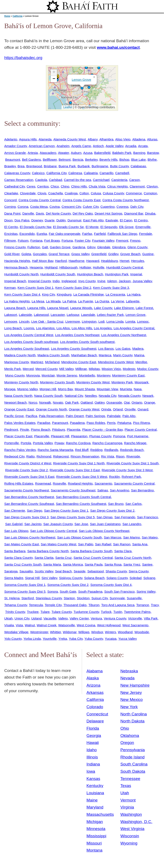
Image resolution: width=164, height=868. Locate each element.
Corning (10, 207)
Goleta (26, 254)
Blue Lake (138, 160)
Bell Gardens (31, 160)
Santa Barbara (15, 551)
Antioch (98, 146)
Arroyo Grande (15, 153)
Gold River (12, 254)
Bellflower (50, 160)
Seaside (80, 571)
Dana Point (12, 213)
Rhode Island (133, 757)
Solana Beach (94, 578)
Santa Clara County (18, 558)
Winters (110, 632)
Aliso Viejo (123, 139)
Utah (125, 793)
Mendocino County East (79, 362)
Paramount (60, 423)
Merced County (46, 369)
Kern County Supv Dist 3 (111, 288)
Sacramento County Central (134, 483)
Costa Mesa (39, 207)
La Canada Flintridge (89, 294)
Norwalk (45, 402)
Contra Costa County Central (40, 200)
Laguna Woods (81, 308)
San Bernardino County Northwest (29, 497)
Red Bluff (82, 450)
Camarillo (106, 173)
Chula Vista (97, 186)
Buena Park (67, 166)
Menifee (141, 362)
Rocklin (114, 477)
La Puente (86, 301)
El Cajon (126, 220)
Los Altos (63, 328)
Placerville (42, 436)
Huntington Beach (90, 274)
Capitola (41, 180)
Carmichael (101, 180)
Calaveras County (17, 173)
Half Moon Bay (43, 261)
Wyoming (129, 843)
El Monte (92, 227)
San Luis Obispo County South (80, 537)
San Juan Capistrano (105, 524)
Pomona (119, 436)
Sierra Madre (14, 578)
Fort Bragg (52, 240)
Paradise (44, 423)
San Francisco (148, 517)
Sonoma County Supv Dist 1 (25, 585)
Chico (55, 186)
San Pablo (86, 544)
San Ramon (122, 544)
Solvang (149, 578)
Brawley (10, 166)
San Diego (35, 511)
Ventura (96, 618)
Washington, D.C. (136, 822)
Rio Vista (108, 456)
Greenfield (99, 254)
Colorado (95, 707)
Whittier (55, 632)
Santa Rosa (113, 564)
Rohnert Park (131, 477)
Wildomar (70, 632)
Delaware (95, 721)
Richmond (44, 456)
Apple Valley (115, 146)
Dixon (8, 220)
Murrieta (126, 389)
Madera (138, 349)
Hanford (61, 261)
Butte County (119, 166)
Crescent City (71, 207)
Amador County (16, 146)
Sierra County (139, 571)
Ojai (127, 402)
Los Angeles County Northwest (124, 335)
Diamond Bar (134, 213)
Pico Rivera (141, 423)
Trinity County (15, 612)
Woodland (125, 632)
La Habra (134, 294)
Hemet (124, 261)
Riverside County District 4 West (28, 463)
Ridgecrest (61, 456)
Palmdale (114, 416)
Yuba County (94, 639)
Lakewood (41, 315)
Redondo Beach (132, 450)
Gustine (148, 254)
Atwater (64, 153)
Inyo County (87, 281)
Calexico (38, 173)
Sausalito (26, 571)
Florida (93, 728)
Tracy (155, 605)
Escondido (27, 234)
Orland (118, 409)
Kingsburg (64, 294)
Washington (131, 814)
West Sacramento (135, 625)
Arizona (93, 685)
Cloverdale (28, 193)
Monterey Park (122, 382)
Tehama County (16, 605)
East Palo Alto (94, 220)
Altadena (139, 139)
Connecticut (97, 714)
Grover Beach (130, 254)
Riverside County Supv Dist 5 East (29, 477)
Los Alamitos (45, 328)
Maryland (95, 807)
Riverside (133, 456)
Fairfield (100, 234)
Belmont (65, 160)
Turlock (106, 612)
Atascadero (48, 153)
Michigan (95, 822)
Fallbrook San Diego (122, 234)
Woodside (142, 632)
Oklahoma (130, 736)
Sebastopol (96, 571)
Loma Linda (115, 321)
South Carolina (134, 764)
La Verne (118, 301)
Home (7, 16)
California (18, 16)
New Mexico (132, 700)
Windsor (97, 632)
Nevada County (129, 396)
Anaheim (63, 146)
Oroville (130, 409)
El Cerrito (11, 227)
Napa (138, 389)
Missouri (94, 843)
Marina (139, 355)
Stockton (83, 598)
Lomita (130, 321)
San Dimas (105, 517)
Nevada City (108, 396)
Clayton (152, 186)
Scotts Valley (44, 571)
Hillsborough (68, 267)
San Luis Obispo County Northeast (104, 531)
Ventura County (115, 618)
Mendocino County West (116, 362)
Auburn (76, 153)
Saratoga (11, 571)
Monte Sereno (67, 375)
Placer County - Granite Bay (102, 430)
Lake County (103, 308)
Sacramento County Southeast (73, 490)
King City (48, 294)
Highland (51, 267)
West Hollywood (109, 625)
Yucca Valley (128, 639)
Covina (55, 207)
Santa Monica (73, 564)
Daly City (137, 207)
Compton (150, 193)
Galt (45, 247)
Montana (94, 850)
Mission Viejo (111, 369)
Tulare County (62, 612)
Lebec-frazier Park (110, 315)
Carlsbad (55, 180)
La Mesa (38, 301)
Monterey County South (57, 382)
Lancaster (58, 315)
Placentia (74, 430)
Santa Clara (123, 551)
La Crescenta (115, 294)
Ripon (120, 456)
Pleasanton (79, 436)
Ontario (137, 402)
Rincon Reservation (85, 456)
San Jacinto (33, 524)
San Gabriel (14, 524)
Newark (148, 396)
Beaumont (13, 160)
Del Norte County (58, 213)
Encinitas (11, 234)
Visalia (9, 625)
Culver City (91, 207)
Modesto (129, 369)
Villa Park (151, 618)
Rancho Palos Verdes (20, 450)
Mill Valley (67, 369)
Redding (96, 450)
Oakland (87, 402)
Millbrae (81, 369)
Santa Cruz (64, 558)
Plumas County (100, 436)
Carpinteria (119, 180)
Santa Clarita (44, 558)
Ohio (125, 728)
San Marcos (113, 537)
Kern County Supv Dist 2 (73, 288)
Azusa (88, 153)
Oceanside (114, 402)
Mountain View (107, 389)
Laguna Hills (36, 308)
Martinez (37, 362)
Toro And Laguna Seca (118, 605)
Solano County (117, 578)
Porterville (12, 443)
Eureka (42, 234)
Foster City (83, 240)
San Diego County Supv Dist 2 (112, 511)
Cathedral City (15, 186)
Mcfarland (52, 362)
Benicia (78, 160)
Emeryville (143, 227)
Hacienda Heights (17, 261)
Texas (126, 786)
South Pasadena (90, 591)
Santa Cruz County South (23, 564)
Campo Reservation (19, 180)
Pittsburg (59, 430)
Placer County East (18, 436)
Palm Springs (95, 416)
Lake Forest (144, 308)
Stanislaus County (49, 598)
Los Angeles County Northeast (77, 335)
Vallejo (63, 618)
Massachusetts (100, 814)
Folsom (23, 240)
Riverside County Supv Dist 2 (26, 470)
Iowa (91, 771)
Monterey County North (21, 382)
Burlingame (100, 166)
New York (129, 707)
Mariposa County (17, 362)
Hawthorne (76, 261)
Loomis (29, 328)
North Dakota (133, 721)
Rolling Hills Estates (19, 483)
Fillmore (10, 240)
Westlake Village (16, 632)
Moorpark (141, 382)
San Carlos (133, 504)
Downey (37, 220)
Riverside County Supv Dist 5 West (82, 477)
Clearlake (11, 193)
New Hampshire (135, 685)
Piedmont (11, 430)
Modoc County (148, 369)
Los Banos (106, 349)
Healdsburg (109, 261)
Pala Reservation (51, 416)
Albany (93, 139)
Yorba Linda (32, 639)
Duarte (50, 220)
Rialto (30, 456)
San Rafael (103, 544)
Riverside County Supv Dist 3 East (75, 470)
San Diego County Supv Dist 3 (26, 517)
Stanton (69, 598)
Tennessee (130, 779)
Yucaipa (111, 639)
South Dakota (133, 771)
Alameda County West (70, 139)
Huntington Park (117, 274)
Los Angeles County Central (134, 328)
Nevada (127, 678)
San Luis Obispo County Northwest (30, 537)
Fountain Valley (103, 240)
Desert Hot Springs (108, 213)
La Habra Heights (17, 301)
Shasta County (116, 571)
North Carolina (134, 714)
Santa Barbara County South (91, 551)
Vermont (128, 800)
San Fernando (125, 517)
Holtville (99, 267)
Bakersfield (102, 153)
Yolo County (13, 639)
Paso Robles (96, 423)
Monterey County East (128, 375)
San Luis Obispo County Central (53, 531)
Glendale (104, 247)
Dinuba (150, 213)
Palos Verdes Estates (20, 423)
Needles (91, 396)
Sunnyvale (117, 598)
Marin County (123, 355)
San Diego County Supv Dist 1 (66, 511)
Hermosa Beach (16, 267)
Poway (59, 443)
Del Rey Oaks (83, 213)
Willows (84, 632)
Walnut (30, 625)
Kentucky (95, 786)
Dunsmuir (74, 220)
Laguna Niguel (58, 308)
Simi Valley (49, 578)
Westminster (39, 632)
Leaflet (67, 107)
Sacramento (103, 483)
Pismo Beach (41, 430)
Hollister (85, 267)
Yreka (63, 639)
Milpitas (94, 369)
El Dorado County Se (68, 227)
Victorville (135, 618)
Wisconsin (130, 836)
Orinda (106, 409)
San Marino (132, 537)
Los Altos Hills (82, 328)
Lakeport (11, 315)
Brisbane (50, 166)
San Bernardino (143, 490)
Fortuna (67, 240)
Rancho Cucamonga (107, 443)
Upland (36, 618)
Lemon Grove (81, 80)
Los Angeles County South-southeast (31, 342)
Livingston (89, 321)
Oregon (127, 743)
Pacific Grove (14, 416)
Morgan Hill (48, 389)
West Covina (86, 625)
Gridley (113, 254)
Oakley (100, 402)
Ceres (31, 186)
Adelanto (11, 139)
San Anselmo (119, 490)
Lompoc (143, 321)
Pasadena (77, 423)
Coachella (56, 193)
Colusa (96, 193)
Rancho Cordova (78, 443)
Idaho (92, 750)
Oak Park (72, 402)
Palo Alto (129, 416)
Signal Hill (32, 578)
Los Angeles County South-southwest (87, 342)
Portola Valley (43, 443)
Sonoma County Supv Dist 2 (68, 585)
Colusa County (113, 193)
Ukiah (8, 618)
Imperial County (39, 281)
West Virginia (132, 829)
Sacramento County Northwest (27, 490)
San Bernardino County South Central (83, 497)
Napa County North (18, 396)
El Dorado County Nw (36, 227)
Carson (135, 180)
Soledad (135, 578)
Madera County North (20, 355)
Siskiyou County (71, 578)
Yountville (50, 639)
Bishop (124, 160)
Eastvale (112, 220)
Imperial (136, 274)
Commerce (134, 193)
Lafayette (133, 301)
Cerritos (43, 186)
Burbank (84, 166)
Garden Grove (60, 247)
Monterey (104, 375)
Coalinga (71, 193)
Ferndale (146, 234)
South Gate (68, 591)
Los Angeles (103, 328)
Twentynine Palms (137, 612)
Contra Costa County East (81, 200)
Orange (150, 402)
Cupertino (108, 207)
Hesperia (36, 267)
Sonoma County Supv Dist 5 (25, 591)
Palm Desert (75, 416)
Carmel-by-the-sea (77, 180)
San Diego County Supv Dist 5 (72, 517)
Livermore (73, 321)
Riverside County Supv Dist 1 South (133, 463)
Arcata (143, 146)
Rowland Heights (80, 483)
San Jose (81, 524)
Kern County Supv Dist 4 (22, 294)
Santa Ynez (132, 564)
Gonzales (40, 254)
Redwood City (14, 456)
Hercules (138, 261)
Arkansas (95, 693)
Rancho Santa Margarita (55, 450)
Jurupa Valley (142, 281)
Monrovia (33, 375)
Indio (56, 281)
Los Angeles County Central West (29, 335)
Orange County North (51, 409)
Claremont (137, 186)
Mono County (15, 375)
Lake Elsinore (124, 308)
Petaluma (124, 423)
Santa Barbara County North (48, 551)
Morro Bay (65, 389)
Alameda (45, 139)
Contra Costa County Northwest (125, 200)
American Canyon (42, 146)
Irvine (101, 281)
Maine (92, 800)
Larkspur (73, 315)
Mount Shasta (85, 389)
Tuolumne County (86, 612)
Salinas (102, 490)
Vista (19, 625)
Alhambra (106, 139)
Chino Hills (79, 186)
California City (56, 173)
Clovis (42, 193)
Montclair (48, 375)
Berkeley (91, 160)
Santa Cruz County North (133, 558)
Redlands (111, 450)
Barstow (153, 153)
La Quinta (102, 301)
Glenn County (137, 247)
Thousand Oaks (75, 605)
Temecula (36, 605)
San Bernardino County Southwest (81, 504)
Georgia (94, 736)
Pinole (24, 430)
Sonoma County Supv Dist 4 (111, 585)
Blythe (152, 160)
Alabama (95, 671)
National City (74, 396)
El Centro (141, 220)
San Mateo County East (22, 544)
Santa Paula (94, 564)
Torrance (143, 605)
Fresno (135, 240)
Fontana (36, 240)
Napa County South (48, 396)
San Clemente (15, 511)
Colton (84, 193)
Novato (58, 402)
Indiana (93, 764)
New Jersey (131, 693)
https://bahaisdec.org (23, 58)
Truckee (33, 612)
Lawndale (88, 315)
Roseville (59, 483)
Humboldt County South (58, 274)
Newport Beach (15, 402)
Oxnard (143, 409)
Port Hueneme (138, 436)
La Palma (69, 301)
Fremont (122, 240)
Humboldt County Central (124, 267)
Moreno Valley (28, 389)
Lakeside (25, 315)
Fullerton (34, 247)
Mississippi (96, 836)
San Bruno (116, 504)
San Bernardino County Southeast (29, 504)
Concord (10, 200)
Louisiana (95, 793)
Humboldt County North (21, 274)
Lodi (102, 321)
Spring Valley (146, 591)
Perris (111, 423)
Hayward (93, 261)
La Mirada (53, 301)
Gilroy (91, 247)
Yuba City (76, 639)
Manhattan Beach (84, 355)
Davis (40, 213)
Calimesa (75, 173)
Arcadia (131, 146)
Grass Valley (80, 254)
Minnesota (96, 829)
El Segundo (109, 227)
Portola (26, 443)
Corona (23, 207)
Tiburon (94, 605)
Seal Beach (64, 571)
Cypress (123, 207)
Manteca (105, 355)
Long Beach (13, 328)
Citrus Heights (117, 186)
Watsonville (67, 625)
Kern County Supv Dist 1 (35, 288)
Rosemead (43, 483)
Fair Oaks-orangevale (64, 234)
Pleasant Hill (60, 436)
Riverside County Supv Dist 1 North (79, 463)
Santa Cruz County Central (93, 558)
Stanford (28, 598)
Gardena (79, 247)
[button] (99, 68)
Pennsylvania (133, 750)
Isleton (112, 281)
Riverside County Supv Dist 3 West (127, 470)
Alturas (152, 139)
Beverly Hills (109, 160)
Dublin (61, 220)
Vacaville (50, 618)
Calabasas (138, 166)
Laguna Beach (15, 308)
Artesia (33, 153)
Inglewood (69, 281)
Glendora (119, 247)
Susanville (134, 598)
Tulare (45, 612)
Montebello (87, 375)
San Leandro (132, 524)
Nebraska (129, 671)
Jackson (125, 281)
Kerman (10, 288)
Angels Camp (81, 146)
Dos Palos (22, 220)
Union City (22, 618)
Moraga (10, 389)
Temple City (53, 605)
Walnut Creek (47, 625)
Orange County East (19, 409)
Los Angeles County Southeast (27, 349)
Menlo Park (13, 369)
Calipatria (91, 173)
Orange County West (84, 409)
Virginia (127, 807)
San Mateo (150, 537)
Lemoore (11, 321)
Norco (33, 402)
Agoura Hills (28, 139)
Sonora (53, 591)
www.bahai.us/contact (118, 47)
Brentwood (34, 166)
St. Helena (12, 598)
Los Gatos (123, 349)
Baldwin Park (122, 153)
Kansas (93, 779)
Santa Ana (140, 544)
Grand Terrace (59, 254)
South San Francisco (119, 591)
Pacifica (31, 416)
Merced (28, 369)
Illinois (92, 757)
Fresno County (15, 247)
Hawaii (93, 743)
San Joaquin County (58, 524)
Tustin (118, 612)
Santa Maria (52, 564)
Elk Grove (126, 227)
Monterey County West (93, 382)
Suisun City (100, 598)
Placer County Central (141, 430)
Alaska (93, 678)
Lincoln (24, 321)
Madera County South (53, 355)
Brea (21, 166)
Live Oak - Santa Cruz (47, 321)
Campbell (122, 173)
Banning (139, 153)
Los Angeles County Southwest (74, 349)
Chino (65, 186)
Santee (147, 564)
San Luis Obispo (16, 531)
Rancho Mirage (135, 443)
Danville (28, 213)
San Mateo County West (59, 544)
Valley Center (79, 618)
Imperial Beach (15, 281)
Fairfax (87, 234)
